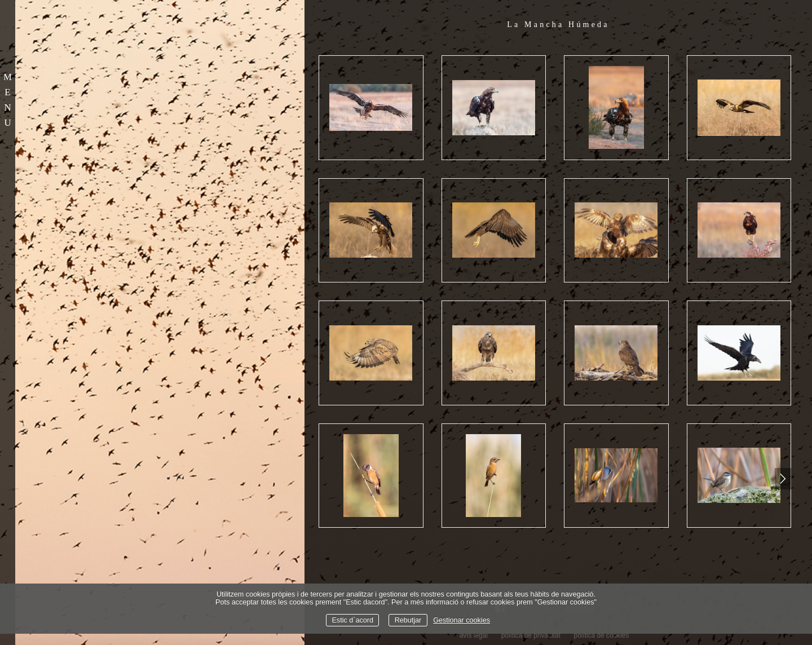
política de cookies (602, 635)
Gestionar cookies (462, 620)
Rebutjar (408, 620)
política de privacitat (531, 635)
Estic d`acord (352, 620)
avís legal (474, 635)
